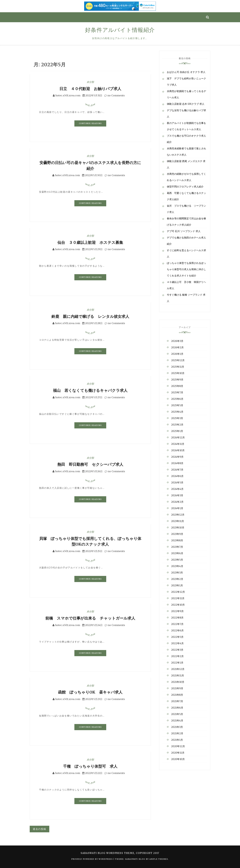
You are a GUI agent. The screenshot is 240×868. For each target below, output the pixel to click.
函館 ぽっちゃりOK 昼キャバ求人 (90, 692)
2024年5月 (177, 482)
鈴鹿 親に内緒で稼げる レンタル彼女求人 (90, 316)
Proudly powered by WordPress (92, 859)
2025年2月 (177, 425)
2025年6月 (177, 399)
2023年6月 (177, 553)
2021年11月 (178, 675)
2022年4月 (177, 643)
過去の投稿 (39, 829)
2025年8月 (177, 386)
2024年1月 (177, 508)
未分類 (90, 82)
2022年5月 (177, 637)
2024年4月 (177, 489)
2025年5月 (177, 405)
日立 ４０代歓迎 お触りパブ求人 (90, 89)
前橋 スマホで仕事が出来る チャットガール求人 (90, 618)
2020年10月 (178, 759)
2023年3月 (177, 573)
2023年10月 (178, 528)
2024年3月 (177, 495)
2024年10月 (178, 450)
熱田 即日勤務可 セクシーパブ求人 (90, 464)
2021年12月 (178, 669)
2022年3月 (177, 650)
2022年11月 (178, 598)
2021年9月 (177, 688)
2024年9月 (177, 457)
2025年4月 (177, 412)
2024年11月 (178, 444)
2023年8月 (177, 540)
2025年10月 (178, 373)
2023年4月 (177, 566)
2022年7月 (177, 624)
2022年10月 (178, 605)
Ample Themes (159, 859)
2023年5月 (177, 560)
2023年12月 (178, 515)
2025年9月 (177, 380)
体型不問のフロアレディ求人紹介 (185, 187)
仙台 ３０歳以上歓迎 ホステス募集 (90, 242)
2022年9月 (177, 611)
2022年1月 (177, 663)
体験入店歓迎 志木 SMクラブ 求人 (186, 104)
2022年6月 (177, 630)
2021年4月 (177, 720)
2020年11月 (178, 753)
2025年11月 (178, 367)
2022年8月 (177, 618)
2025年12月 (178, 360)
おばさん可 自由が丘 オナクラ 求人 (186, 72)
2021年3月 (177, 727)
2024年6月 (177, 476)
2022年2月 (177, 656)
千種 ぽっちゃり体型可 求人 (90, 766)
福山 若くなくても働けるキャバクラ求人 (90, 390)
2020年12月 (178, 746)
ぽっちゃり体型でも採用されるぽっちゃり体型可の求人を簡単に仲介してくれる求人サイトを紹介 (186, 269)
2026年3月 (177, 341)
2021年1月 (177, 740)
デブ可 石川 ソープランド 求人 (184, 231)
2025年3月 (177, 418)
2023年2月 (177, 579)
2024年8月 (177, 463)
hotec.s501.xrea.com (68, 95)
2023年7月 (177, 547)
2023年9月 (177, 534)
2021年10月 (178, 682)
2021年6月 (177, 708)
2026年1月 (177, 354)
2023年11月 (178, 521)
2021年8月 (177, 695)
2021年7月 (177, 701)
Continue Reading (90, 123)
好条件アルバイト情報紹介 (120, 30)
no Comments (115, 95)
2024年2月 (177, 502)
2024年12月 (178, 437)
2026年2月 (177, 347)
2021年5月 (177, 714)
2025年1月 (177, 431)
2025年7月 (177, 392)
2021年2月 (177, 733)
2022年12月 (178, 592)
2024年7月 (177, 470)
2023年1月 (177, 585)
